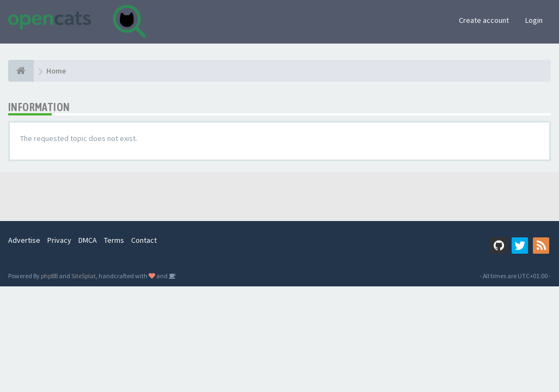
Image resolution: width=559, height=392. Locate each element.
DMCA (88, 240)
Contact (144, 240)
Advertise (24, 240)
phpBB (49, 276)
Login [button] (534, 20)
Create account (484, 20)
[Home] (21, 71)
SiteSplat (84, 276)
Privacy (59, 240)
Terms (114, 240)
